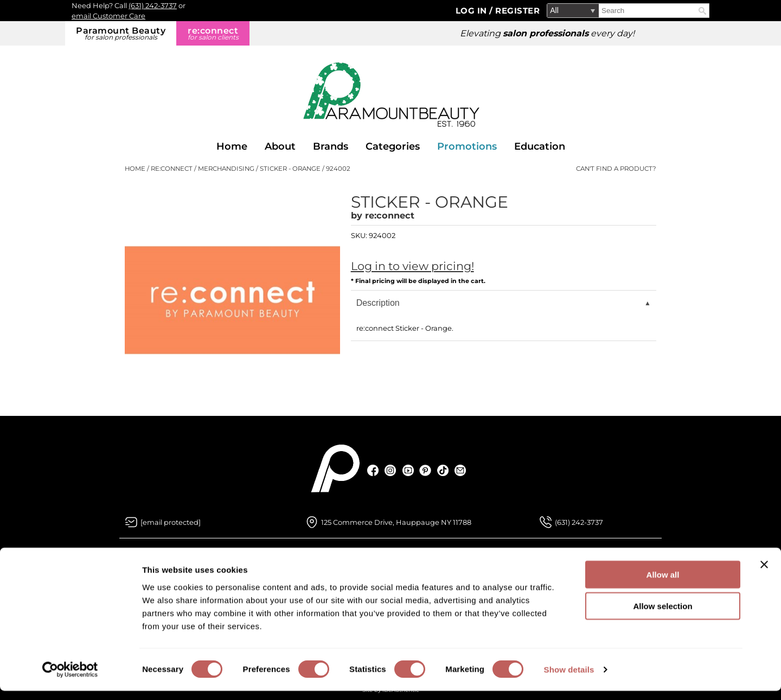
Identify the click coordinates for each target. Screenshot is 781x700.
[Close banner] (764, 573)
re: (213, 33)
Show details (569, 679)
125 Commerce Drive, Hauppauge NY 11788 (396, 522)
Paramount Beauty (121, 33)
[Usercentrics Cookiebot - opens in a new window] (70, 679)
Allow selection (662, 615)
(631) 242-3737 (153, 5)
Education (540, 146)
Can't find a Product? (616, 169)
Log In (473, 11)
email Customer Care (108, 16)
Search (702, 11)
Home (232, 146)
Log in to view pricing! (412, 266)
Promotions (467, 146)
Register (517, 11)
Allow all (663, 583)
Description (378, 303)
